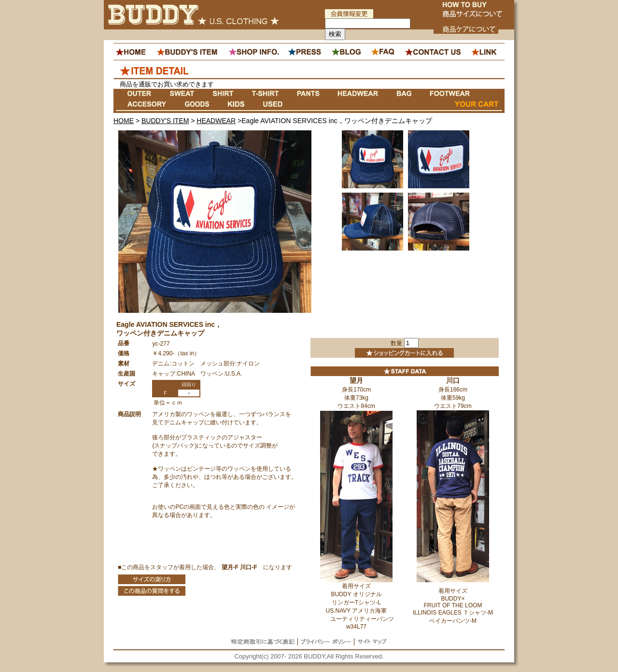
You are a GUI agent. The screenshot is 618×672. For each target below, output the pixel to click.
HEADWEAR (216, 121)
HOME (124, 121)
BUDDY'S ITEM (165, 121)
